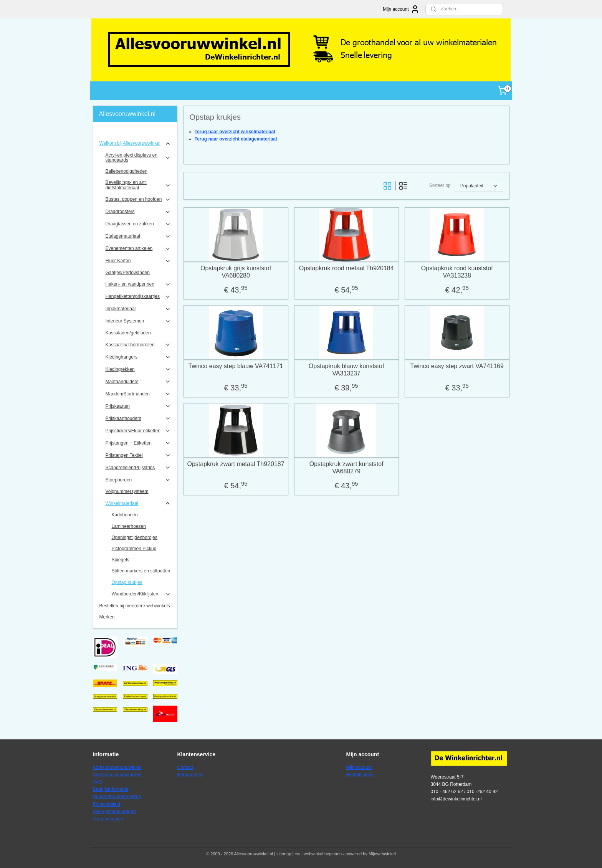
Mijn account (401, 9)
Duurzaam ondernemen (117, 797)
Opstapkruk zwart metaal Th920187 (236, 464)
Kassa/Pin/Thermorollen (138, 345)
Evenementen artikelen (138, 249)
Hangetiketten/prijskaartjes (138, 297)
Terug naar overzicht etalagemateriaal (236, 139)
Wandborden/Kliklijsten (141, 594)
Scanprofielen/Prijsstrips (138, 468)
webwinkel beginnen (323, 854)
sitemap (284, 854)
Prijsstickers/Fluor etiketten (138, 431)
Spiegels (121, 560)
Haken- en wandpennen (138, 284)
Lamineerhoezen (129, 526)
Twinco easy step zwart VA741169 (457, 366)
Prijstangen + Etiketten (138, 443)
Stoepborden (138, 480)
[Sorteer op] (478, 186)
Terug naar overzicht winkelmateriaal (235, 132)
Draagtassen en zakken (138, 224)
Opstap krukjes (127, 582)
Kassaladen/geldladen (128, 333)
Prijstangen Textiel (138, 455)
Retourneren (190, 775)
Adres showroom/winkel (117, 767)
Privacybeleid (107, 804)
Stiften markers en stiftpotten (141, 571)
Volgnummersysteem (127, 491)
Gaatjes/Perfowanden (128, 273)
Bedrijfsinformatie (111, 789)
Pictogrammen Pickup (134, 549)
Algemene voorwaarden (117, 775)
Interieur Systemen (138, 321)
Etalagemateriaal (138, 236)
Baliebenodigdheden (127, 171)
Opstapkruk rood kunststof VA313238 (457, 272)
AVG (98, 782)
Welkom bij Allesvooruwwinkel (135, 144)
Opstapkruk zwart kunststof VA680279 (346, 468)
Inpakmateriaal (138, 309)
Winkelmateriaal (138, 503)
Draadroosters (138, 212)
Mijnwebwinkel (382, 854)
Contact (185, 767)
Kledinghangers (138, 357)
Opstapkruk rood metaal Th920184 (346, 268)
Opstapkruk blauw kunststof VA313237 (346, 370)
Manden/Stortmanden (138, 394)
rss (297, 854)
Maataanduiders (138, 382)
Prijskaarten (138, 406)
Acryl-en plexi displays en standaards (138, 158)
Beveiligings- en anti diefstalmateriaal (138, 185)
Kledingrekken (138, 369)
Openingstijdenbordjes (135, 537)
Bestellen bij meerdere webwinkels (135, 606)
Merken (107, 617)
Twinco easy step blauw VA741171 (236, 366)
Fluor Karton (138, 261)
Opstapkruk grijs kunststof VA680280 (236, 272)
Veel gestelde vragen (114, 812)
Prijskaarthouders (138, 418)
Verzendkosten (108, 819)
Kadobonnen (125, 515)
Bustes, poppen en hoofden (138, 200)
